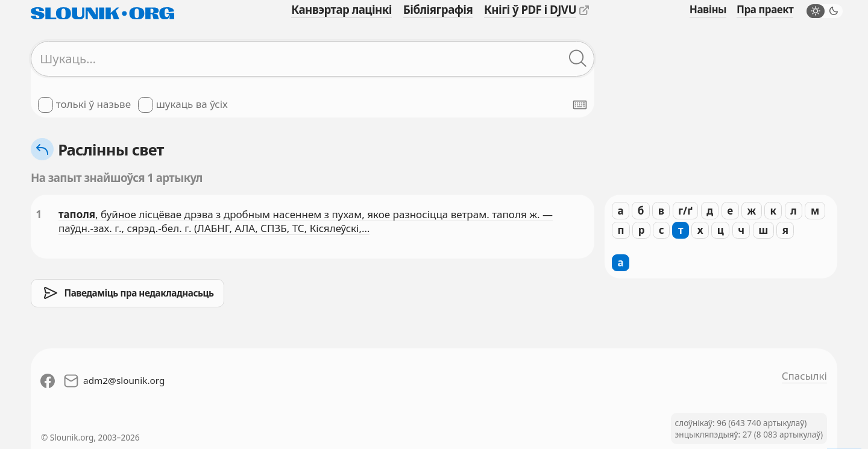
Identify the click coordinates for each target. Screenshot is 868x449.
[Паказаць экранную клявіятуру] (580, 105)
